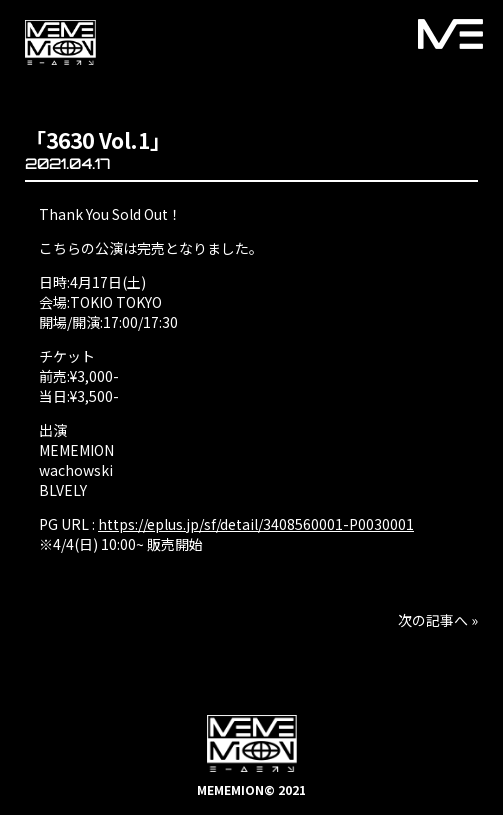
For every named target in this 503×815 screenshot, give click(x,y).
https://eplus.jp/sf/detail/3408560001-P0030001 (256, 524)
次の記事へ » (438, 620)
